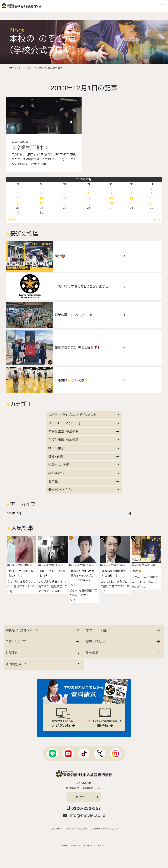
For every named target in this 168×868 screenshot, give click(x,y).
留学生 (84, 481)
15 (152, 198)
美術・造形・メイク (84, 490)
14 (131, 198)
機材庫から (84, 473)
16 (18, 203)
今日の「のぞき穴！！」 (84, 423)
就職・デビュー (123, 641)
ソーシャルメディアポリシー (104, 829)
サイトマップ (56, 829)
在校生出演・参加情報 (84, 440)
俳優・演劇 (84, 456)
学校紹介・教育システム (42, 630)
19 (89, 203)
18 (65, 203)
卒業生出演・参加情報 (84, 432)
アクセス (87, 797)
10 (41, 198)
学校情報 (123, 653)
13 (111, 198)
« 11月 (12, 219)
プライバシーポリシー (77, 829)
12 (89, 198)
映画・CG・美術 (84, 465)
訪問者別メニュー (42, 664)
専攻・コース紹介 (123, 630)
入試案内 (42, 653)
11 (65, 198)
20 (111, 203)
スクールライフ (42, 641)
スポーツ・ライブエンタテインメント (84, 415)
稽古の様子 (84, 448)
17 (41, 203)
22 (152, 203)
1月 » (157, 219)
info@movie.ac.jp (84, 815)
